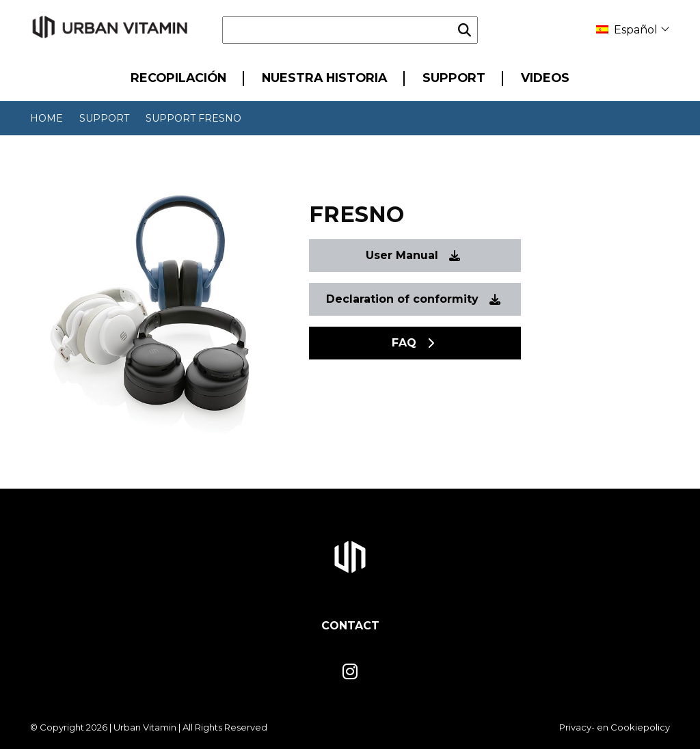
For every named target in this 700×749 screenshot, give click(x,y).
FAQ (413, 343)
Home (46, 118)
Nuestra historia (324, 78)
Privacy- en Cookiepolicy (615, 727)
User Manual (413, 255)
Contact (350, 626)
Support (454, 78)
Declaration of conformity (413, 299)
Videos (545, 78)
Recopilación (178, 78)
